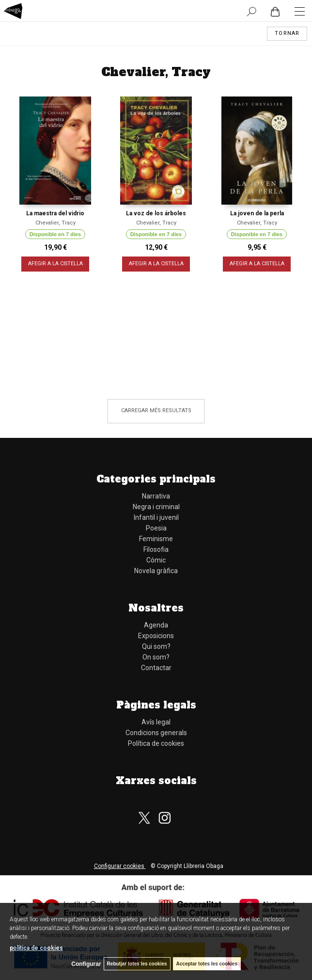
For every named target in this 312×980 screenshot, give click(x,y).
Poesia (156, 528)
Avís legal (156, 722)
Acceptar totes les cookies (207, 964)
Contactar (156, 668)
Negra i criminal (156, 507)
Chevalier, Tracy (55, 223)
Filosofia (156, 549)
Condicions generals (156, 733)
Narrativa (156, 496)
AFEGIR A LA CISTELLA (55, 264)
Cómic (156, 560)
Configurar (86, 964)
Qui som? (156, 646)
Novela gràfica (156, 571)
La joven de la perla (257, 213)
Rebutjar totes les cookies (137, 964)
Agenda (156, 625)
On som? (156, 657)
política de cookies (36, 948)
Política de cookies (156, 743)
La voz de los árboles (156, 213)
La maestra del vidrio (55, 213)
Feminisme (156, 539)
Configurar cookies (120, 866)
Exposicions (156, 636)
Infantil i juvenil (156, 517)
